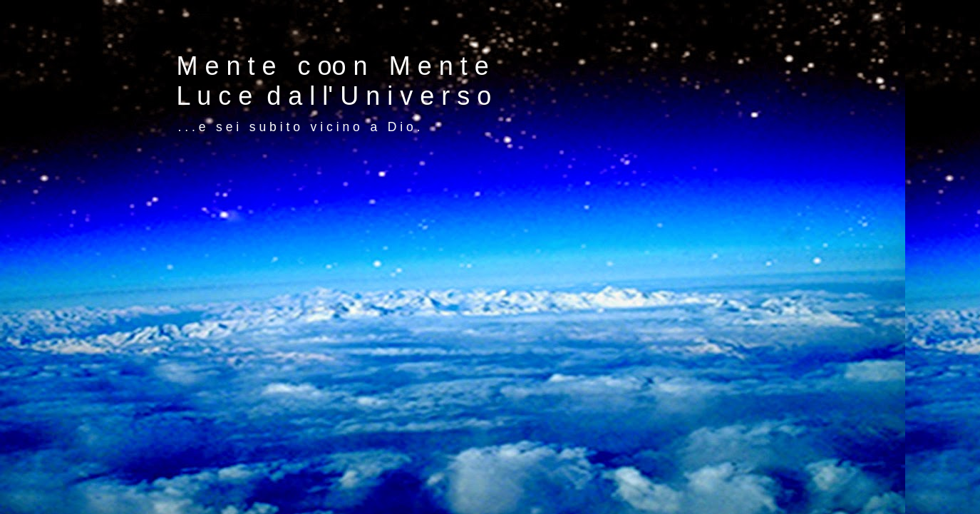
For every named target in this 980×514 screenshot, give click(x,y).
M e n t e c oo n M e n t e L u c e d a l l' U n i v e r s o (334, 81)
